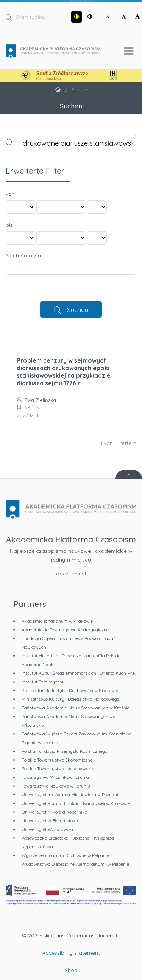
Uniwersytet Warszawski (47, 829)
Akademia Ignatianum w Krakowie (57, 621)
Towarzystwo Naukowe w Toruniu (56, 786)
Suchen (78, 309)
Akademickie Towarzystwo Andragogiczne (65, 630)
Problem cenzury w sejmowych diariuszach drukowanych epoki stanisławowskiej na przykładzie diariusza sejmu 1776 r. (64, 372)
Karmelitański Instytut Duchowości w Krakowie (70, 690)
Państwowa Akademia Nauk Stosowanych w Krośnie (76, 708)
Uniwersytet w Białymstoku (50, 821)
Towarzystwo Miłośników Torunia (55, 777)
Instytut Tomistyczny (43, 682)
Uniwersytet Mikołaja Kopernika (55, 812)
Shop (71, 970)
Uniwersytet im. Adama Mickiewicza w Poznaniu (71, 795)
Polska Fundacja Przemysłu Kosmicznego (64, 751)
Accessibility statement (71, 953)
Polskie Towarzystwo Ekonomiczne (57, 760)
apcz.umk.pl (71, 574)
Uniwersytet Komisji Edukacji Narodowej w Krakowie (76, 803)
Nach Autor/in (23, 255)
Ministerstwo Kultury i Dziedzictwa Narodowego (70, 699)
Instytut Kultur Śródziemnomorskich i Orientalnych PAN (79, 673)
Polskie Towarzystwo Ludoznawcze (57, 768)
